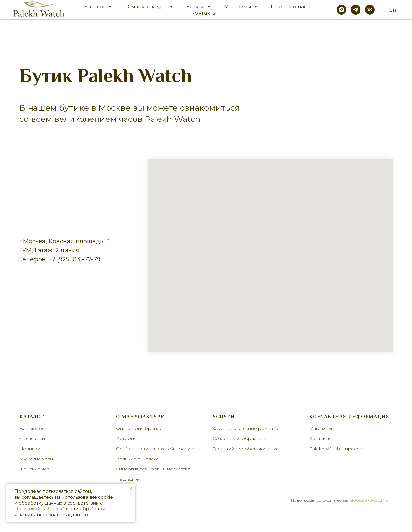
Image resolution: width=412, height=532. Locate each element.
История (126, 438)
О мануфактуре (147, 7)
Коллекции (32, 438)
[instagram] (342, 10)
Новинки (30, 449)
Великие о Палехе (137, 459)
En (393, 10)
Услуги (196, 7)
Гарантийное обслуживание (246, 449)
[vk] (370, 10)
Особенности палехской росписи (156, 449)
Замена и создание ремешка (246, 428)
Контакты (204, 13)
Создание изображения (241, 438)
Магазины (239, 7)
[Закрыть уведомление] (130, 488)
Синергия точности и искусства (153, 469)
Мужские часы (36, 459)
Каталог (96, 7)
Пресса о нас (289, 7)
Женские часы (36, 469)
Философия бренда (139, 428)
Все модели (33, 428)
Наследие (127, 479)
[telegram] (356, 10)
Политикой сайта (34, 509)
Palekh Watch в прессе (336, 449)
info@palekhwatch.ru (369, 500)
